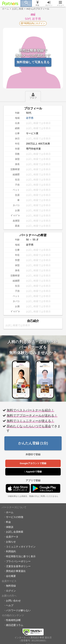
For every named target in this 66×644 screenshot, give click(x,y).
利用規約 (11, 551)
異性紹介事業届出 (16, 571)
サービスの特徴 (15, 517)
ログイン (11, 591)
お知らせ (11, 542)
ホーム (10, 512)
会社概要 (11, 576)
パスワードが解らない (18, 610)
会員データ (12, 537)
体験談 (10, 527)
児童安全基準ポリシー (18, 566)
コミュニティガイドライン (21, 547)
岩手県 (30, 118)
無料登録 (11, 586)
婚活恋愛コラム (15, 625)
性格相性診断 (13, 620)
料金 (8, 522)
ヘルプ (10, 605)
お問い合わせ (13, 601)
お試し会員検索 (15, 532)
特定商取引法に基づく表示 (21, 556)
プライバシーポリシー (18, 561)
